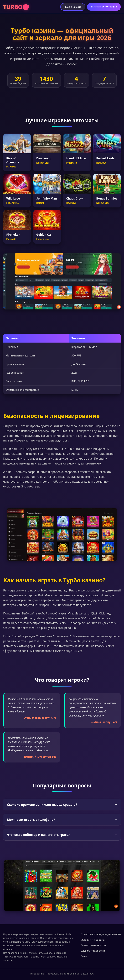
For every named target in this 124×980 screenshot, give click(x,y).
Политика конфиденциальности (101, 934)
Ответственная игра (93, 945)
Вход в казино (73, 7)
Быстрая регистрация (104, 7)
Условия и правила (93, 940)
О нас (84, 956)
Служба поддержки (93, 951)
